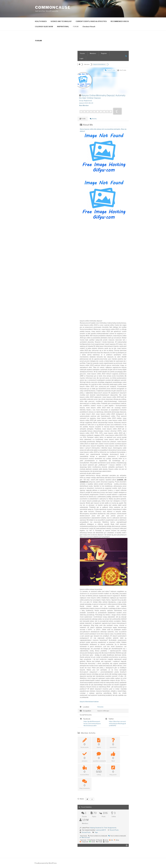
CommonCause (53, 7)
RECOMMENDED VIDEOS (120, 21)
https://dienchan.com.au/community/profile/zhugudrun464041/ (117, 723)
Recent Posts (114, 830)
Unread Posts (86, 832)
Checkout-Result (89, 27)
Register (104, 53)
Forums (82, 53)
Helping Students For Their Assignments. (103, 828)
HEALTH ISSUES (41, 21)
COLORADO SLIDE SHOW (44, 27)
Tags (96, 832)
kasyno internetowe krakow (89, 702)
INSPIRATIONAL (63, 27)
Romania (100, 707)
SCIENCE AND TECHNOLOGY (61, 21)
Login (81, 58)
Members (93, 53)
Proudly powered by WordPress (46, 863)
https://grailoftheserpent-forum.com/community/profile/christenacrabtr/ (92, 723)
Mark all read (85, 837)
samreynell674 (101, 830)
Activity (93, 119)
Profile (83, 119)
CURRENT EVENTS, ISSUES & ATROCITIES (91, 21)
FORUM (76, 27)
